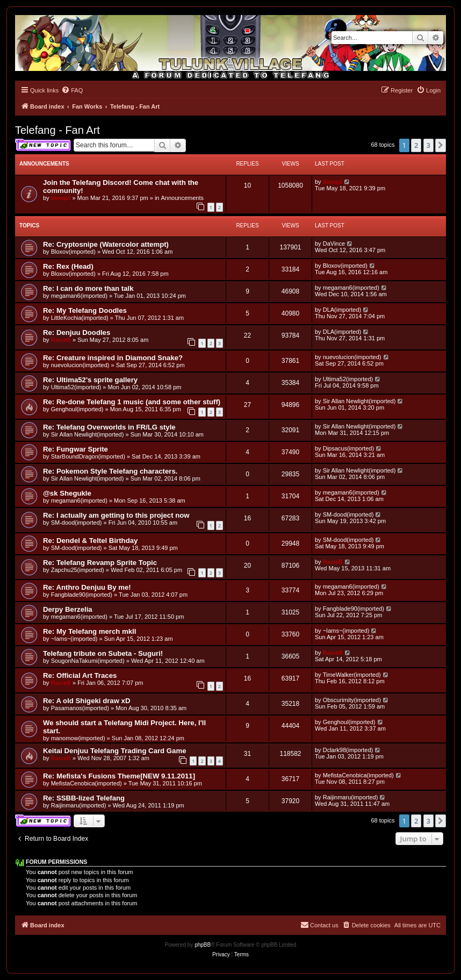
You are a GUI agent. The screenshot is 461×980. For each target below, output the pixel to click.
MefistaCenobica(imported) (87, 783)
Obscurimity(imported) (352, 700)
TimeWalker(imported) (352, 675)
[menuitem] (72, 90)
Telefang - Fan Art (57, 130)
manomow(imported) (78, 738)
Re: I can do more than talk (88, 288)
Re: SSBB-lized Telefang (84, 798)
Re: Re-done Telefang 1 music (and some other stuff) (132, 402)
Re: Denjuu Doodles (77, 332)
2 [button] (416, 145)
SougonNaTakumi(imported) (88, 661)
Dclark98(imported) (348, 750)
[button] (441, 145)
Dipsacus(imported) (348, 448)
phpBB (203, 945)
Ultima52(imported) (76, 387)
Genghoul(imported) (77, 409)
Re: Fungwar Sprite (75, 449)
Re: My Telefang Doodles (85, 310)
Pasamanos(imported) (80, 708)
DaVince (334, 244)
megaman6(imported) (79, 296)
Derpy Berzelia (68, 609)
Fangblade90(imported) (82, 595)
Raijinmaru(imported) (79, 805)
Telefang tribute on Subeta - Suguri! (103, 653)
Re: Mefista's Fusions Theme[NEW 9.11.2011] (119, 776)
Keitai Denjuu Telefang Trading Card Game (115, 751)
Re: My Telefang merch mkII (89, 631)
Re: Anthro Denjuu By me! (87, 587)
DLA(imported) (342, 310)
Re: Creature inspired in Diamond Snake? (113, 358)
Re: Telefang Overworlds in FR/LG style (109, 427)
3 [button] (428, 145)
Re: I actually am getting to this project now (116, 515)
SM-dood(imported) (77, 523)
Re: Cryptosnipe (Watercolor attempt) (106, 244)
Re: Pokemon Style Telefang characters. (110, 471)
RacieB (61, 340)
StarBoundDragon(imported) (88, 456)
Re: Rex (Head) (68, 266)
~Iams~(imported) (74, 639)
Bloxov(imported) (73, 252)
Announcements (183, 198)
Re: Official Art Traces (80, 675)
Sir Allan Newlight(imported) (359, 401)
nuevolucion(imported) (80, 365)
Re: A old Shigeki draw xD (87, 701)
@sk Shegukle (67, 493)
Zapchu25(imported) (78, 570)
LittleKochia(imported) (80, 318)
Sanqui (61, 198)
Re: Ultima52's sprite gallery (90, 380)
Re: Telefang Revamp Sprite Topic (100, 563)
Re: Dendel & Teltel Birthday (90, 541)
